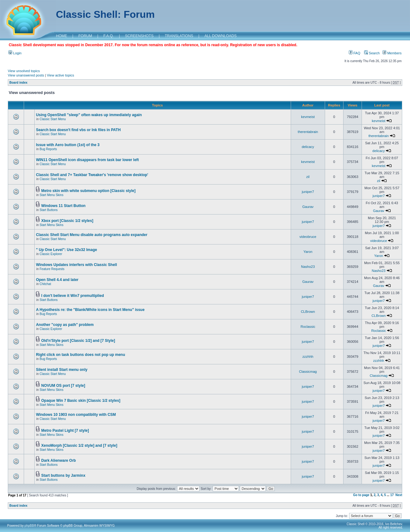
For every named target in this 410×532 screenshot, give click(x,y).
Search (372, 53)
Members (392, 53)
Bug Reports (48, 149)
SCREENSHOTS (139, 36)
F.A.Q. (109, 36)
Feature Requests (52, 269)
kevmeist (308, 117)
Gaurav (308, 207)
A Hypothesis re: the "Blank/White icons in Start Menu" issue (90, 310)
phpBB (29, 526)
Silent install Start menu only (62, 370)
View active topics (60, 75)
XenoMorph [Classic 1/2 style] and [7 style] (79, 446)
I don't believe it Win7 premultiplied (73, 296)
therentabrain (308, 132)
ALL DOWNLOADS (221, 36)
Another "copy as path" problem (65, 325)
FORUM (85, 36)
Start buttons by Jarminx (63, 475)
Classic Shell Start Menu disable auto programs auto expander (92, 235)
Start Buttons (49, 210)
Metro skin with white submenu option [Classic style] (88, 191)
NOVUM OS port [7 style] (63, 386)
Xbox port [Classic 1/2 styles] (67, 221)
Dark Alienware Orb (59, 461)
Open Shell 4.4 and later (57, 280)
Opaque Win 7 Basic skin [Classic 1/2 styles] (81, 401)
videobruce (308, 237)
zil (308, 177)
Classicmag (308, 372)
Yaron (308, 252)
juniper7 (308, 192)
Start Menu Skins (52, 195)
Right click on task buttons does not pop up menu (80, 355)
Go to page (361, 495)
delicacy (308, 147)
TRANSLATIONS (179, 36)
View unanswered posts (26, 75)
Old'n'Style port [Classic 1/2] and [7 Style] (78, 341)
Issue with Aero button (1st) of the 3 (68, 145)
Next (399, 495)
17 (392, 495)
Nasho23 (308, 267)
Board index (18, 83)
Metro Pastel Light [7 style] (65, 431)
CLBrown (308, 312)
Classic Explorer (51, 254)
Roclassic (308, 327)
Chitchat (45, 284)
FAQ (355, 53)
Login (15, 53)
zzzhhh (308, 357)
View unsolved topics (24, 71)
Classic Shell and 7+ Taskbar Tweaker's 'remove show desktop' (92, 175)
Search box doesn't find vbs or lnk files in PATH (78, 130)
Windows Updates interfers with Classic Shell (76, 265)
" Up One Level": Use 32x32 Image (66, 250)
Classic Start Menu (53, 119)
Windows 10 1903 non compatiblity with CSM (76, 415)
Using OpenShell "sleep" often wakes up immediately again (89, 115)
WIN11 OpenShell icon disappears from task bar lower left (87, 160)
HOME (62, 36)
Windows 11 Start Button (63, 206)
